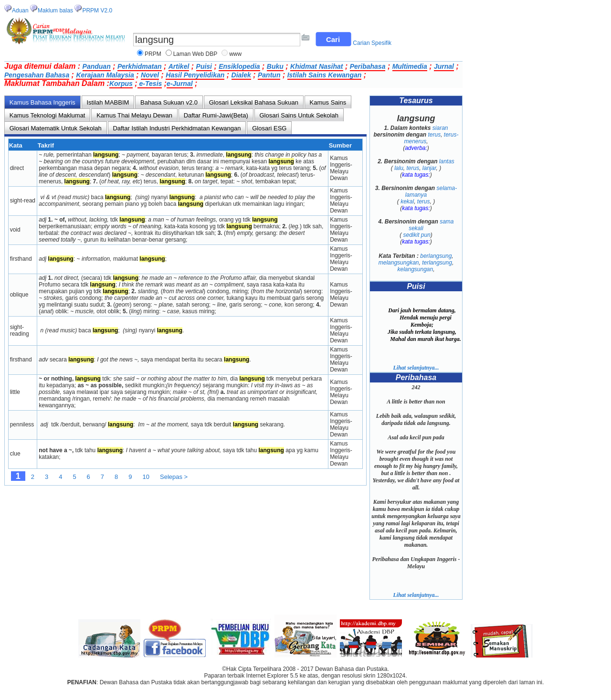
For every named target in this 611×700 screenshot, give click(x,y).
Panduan (97, 66)
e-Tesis (150, 84)
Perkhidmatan (140, 66)
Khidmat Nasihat (316, 66)
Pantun (269, 75)
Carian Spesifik (372, 43)
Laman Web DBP (195, 54)
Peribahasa (368, 66)
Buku (275, 66)
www (235, 54)
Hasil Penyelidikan (195, 75)
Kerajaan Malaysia (105, 75)
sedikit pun (416, 235)
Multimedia (410, 66)
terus (434, 135)
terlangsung (437, 263)
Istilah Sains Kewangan (325, 75)
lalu (399, 168)
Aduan (20, 11)
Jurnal (444, 66)
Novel (150, 75)
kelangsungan (415, 269)
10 (146, 477)
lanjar (429, 168)
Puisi (204, 66)
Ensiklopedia (239, 66)
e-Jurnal (179, 84)
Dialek (241, 75)
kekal (407, 202)
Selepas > (174, 477)
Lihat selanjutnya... (416, 368)
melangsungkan (399, 263)
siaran (440, 128)
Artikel (179, 66)
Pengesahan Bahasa (37, 75)
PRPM (153, 54)
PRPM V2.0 (97, 11)
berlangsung (436, 256)
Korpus (121, 84)
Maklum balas (55, 11)
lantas (447, 161)
